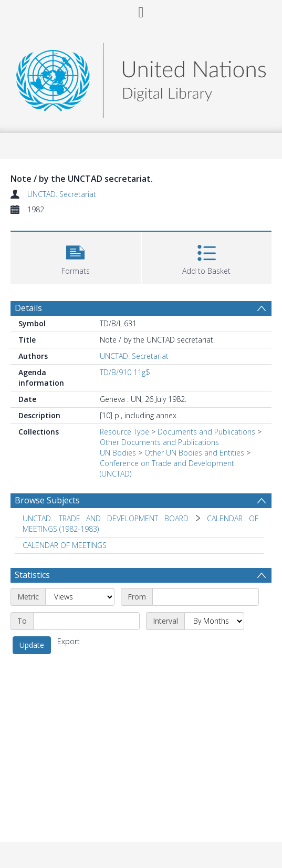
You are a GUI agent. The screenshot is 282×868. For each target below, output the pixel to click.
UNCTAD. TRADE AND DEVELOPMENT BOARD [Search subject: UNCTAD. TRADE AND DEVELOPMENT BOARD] (106, 518)
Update (32, 645)
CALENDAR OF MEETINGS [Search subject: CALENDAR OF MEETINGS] (65, 545)
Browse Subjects (47, 500)
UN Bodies (118, 453)
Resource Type (124, 432)
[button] (76, 257)
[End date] (86, 621)
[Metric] (80, 597)
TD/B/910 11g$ (125, 372)
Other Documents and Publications (159, 442)
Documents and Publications (206, 432)
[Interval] (214, 621)
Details (28, 308)
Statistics (32, 575)
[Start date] (206, 597)
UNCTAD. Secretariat (62, 194)
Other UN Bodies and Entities (194, 453)
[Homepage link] (141, 77)
